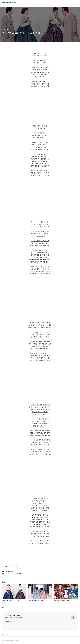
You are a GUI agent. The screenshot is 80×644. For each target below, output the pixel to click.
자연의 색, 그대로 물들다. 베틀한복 (14, 618)
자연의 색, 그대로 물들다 (9, 2)
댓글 (3, 608)
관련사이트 (4, 635)
